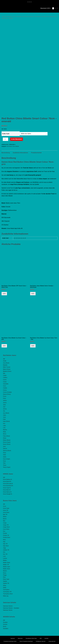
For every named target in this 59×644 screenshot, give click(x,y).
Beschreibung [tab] (6, 153)
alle (4, 359)
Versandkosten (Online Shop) (31, 638)
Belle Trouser (7, 367)
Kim (4, 423)
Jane (4, 405)
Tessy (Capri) (7, 467)
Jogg (4, 548)
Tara (4, 463)
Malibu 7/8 (6, 565)
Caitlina (5, 378)
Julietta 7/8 (6, 550)
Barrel (5, 519)
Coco (4, 386)
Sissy (5, 453)
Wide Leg (6, 596)
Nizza (5, 573)
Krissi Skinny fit (7, 492)
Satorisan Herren (8, 610)
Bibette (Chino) (7, 371)
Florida (5, 533)
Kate (4, 419)
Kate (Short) (6, 421)
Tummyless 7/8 (7, 592)
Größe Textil (6, 134)
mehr (4, 294)
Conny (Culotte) (7, 392)
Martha (5, 430)
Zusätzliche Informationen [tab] (20, 153)
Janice (5, 400)
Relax (5, 438)
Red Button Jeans (11, 16)
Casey (5, 382)
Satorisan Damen (8, 606)
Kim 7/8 (5, 554)
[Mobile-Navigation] (57, 8)
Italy (4, 542)
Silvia (5, 585)
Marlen (5, 571)
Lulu (4, 428)
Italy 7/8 (5, 544)
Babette (5, 365)
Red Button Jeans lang (22, 16)
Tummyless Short (8, 594)
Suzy (4, 461)
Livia (4, 556)
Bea (4, 521)
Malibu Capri (7, 567)
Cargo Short (6, 527)
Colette (5, 388)
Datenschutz (20, 638)
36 (16, 238)
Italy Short (6, 546)
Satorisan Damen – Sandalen (11, 608)
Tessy (5, 465)
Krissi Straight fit (8, 494)
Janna (5, 403)
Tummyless (6, 590)
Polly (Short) (6, 436)
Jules (4, 415)
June (4, 417)
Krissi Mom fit (7, 490)
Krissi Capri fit (7, 488)
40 (20, 238)
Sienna (5, 449)
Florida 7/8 (6, 535)
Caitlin (5, 375)
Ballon (5, 517)
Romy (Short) (7, 444)
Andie (5, 361)
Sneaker (5, 622)
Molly (4, 432)
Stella (5, 457)
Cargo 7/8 (6, 525)
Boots (5, 626)
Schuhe (5, 624)
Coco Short (6, 529)
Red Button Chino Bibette (34, 16)
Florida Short (7, 537)
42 (22, 238)
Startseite (4, 16)
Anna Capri (6, 508)
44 (23, 238)
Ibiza (4, 540)
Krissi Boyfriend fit (8, 486)
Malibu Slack (7, 563)
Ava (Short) (6, 363)
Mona (5, 434)
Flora (4, 398)
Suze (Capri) (7, 459)
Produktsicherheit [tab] (36, 153)
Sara (4, 446)
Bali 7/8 (5, 515)
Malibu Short (7, 569)
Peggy (5, 575)
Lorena (5, 558)
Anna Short (6, 512)
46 (25, 238)
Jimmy (5, 409)
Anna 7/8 (6, 510)
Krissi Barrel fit (7, 482)
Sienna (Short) (7, 451)
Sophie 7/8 (6, 583)
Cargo (5, 523)
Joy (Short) (6, 413)
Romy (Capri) (7, 442)
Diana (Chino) (7, 394)
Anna (4, 506)
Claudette (6, 384)
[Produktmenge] (5, 139)
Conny (5, 390)
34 (14, 238)
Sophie (5, 581)
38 (18, 238)
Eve (4, 531)
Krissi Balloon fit (7, 479)
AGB (41, 638)
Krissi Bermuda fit (8, 484)
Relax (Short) (7, 440)
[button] (55, 8)
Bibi (4, 373)
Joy (4, 411)
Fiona (5, 396)
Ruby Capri (6, 579)
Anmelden (46, 638)
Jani (4, 407)
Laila (4, 426)
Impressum (13, 638)
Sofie (4, 455)
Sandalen (6, 629)
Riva (4, 577)
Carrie (5, 380)
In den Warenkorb (17, 139)
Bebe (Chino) (7, 369)
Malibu (5, 560)
